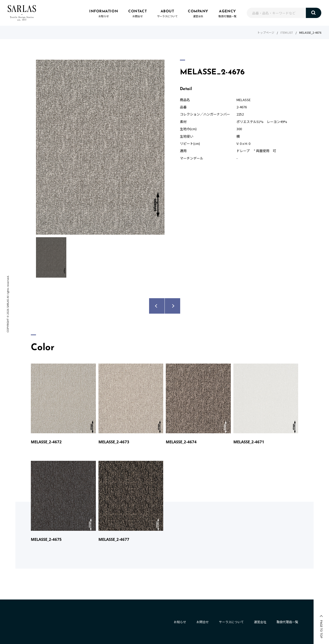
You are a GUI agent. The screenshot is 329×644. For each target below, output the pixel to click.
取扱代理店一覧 (287, 622)
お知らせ (180, 622)
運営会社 (260, 622)
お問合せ (203, 622)
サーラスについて (231, 622)
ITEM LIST (287, 32)
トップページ (266, 32)
